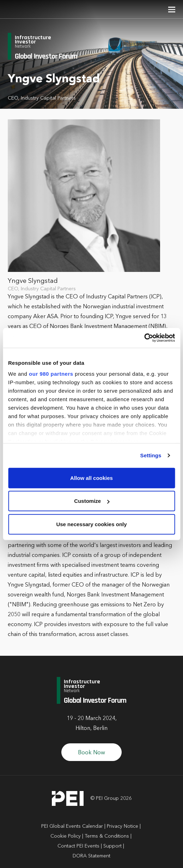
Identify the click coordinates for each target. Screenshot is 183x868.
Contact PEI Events (78, 846)
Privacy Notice (123, 826)
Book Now (91, 753)
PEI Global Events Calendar (72, 826)
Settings (151, 455)
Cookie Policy (66, 836)
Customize (92, 501)
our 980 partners (51, 374)
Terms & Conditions (107, 836)
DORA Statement (91, 856)
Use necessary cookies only (91, 524)
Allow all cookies (91, 478)
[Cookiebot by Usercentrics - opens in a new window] (144, 338)
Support (112, 846)
